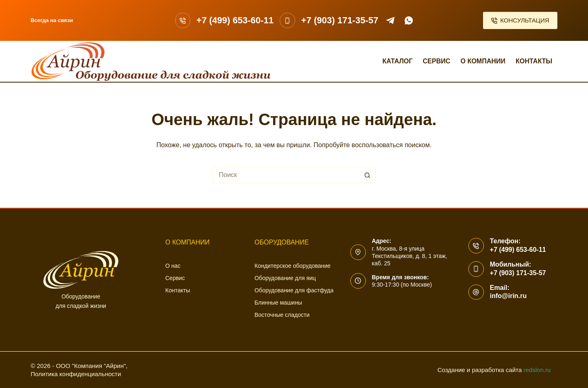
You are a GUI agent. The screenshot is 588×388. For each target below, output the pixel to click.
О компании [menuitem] (483, 61)
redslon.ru (537, 370)
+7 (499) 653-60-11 (235, 20)
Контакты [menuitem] (534, 61)
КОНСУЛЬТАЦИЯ (520, 20)
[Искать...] (286, 175)
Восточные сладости (282, 315)
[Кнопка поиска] (367, 175)
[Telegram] (390, 20)
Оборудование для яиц (285, 278)
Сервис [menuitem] (437, 61)
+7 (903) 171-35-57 (340, 20)
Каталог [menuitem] (397, 61)
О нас (173, 266)
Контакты (178, 290)
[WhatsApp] (409, 20)
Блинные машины (278, 303)
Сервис (175, 278)
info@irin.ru (508, 296)
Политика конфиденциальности (76, 374)
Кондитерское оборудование (292, 266)
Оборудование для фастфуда (294, 290)
